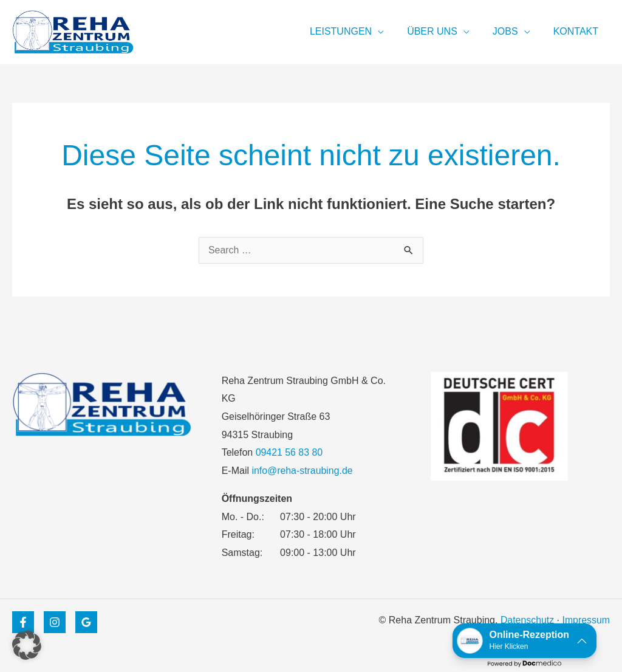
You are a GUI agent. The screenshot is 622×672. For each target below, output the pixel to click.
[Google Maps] (86, 622)
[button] (27, 645)
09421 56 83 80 (289, 452)
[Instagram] (55, 622)
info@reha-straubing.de (302, 471)
